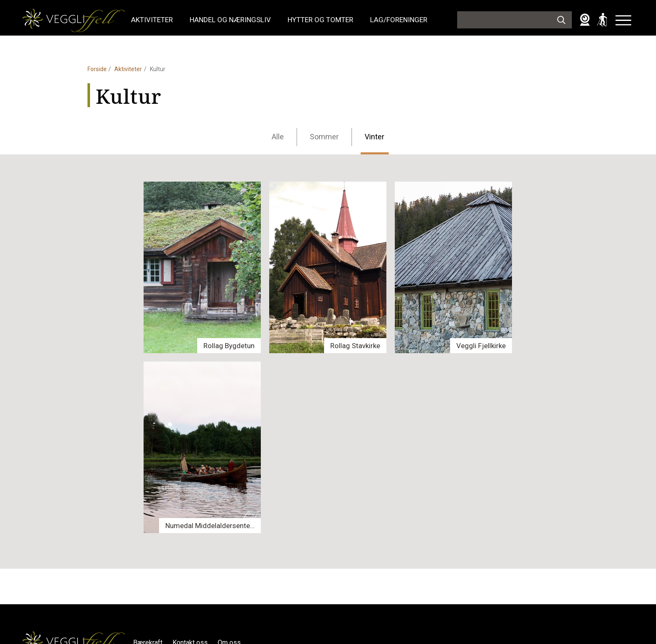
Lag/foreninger (399, 20)
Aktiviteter (152, 20)
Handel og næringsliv (230, 20)
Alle (278, 137)
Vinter (374, 137)
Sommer (324, 137)
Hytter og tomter (320, 20)
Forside (97, 69)
